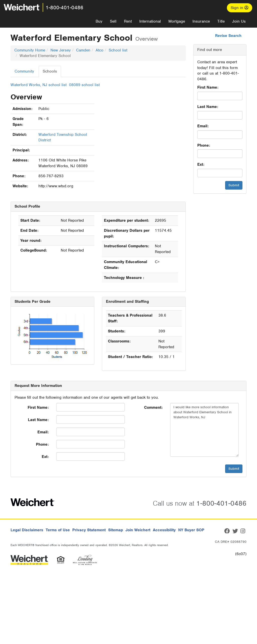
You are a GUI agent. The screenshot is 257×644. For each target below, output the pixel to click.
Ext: (201, 164)
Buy (99, 21)
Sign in (240, 8)
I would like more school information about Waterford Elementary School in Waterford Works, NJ (204, 430)
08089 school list (84, 85)
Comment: (153, 407)
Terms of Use (58, 530)
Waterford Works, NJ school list (39, 85)
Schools (50, 71)
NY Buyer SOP (191, 530)
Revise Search (228, 36)
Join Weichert (138, 530)
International (150, 21)
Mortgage (177, 21)
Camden (83, 50)
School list (118, 50)
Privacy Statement (89, 530)
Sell (113, 21)
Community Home (30, 50)
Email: (203, 126)
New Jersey (61, 50)
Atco (100, 50)
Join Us (239, 21)
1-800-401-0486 (65, 8)
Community (24, 71)
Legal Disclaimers (27, 530)
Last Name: (208, 107)
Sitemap (116, 530)
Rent (128, 21)
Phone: (204, 145)
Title (221, 21)
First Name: (208, 87)
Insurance (201, 21)
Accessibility (164, 530)
